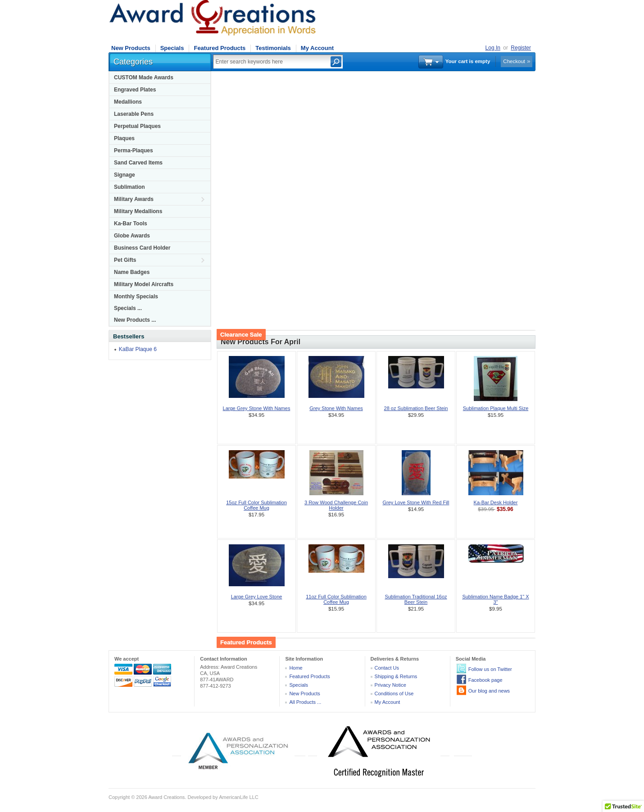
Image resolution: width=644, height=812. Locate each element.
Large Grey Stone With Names (257, 408)
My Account (317, 48)
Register (521, 48)
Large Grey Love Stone (257, 597)
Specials (172, 48)
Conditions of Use (394, 693)
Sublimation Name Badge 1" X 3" (495, 599)
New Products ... (135, 320)
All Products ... (305, 702)
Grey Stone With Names (336, 408)
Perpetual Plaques (137, 126)
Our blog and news (489, 691)
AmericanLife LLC (238, 797)
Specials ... (128, 308)
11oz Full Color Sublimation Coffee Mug (336, 599)
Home (296, 668)
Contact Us (387, 668)
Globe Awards (132, 236)
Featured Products (220, 48)
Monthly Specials (136, 297)
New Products (131, 48)
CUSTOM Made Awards (144, 78)
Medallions (128, 102)
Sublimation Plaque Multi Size (496, 408)
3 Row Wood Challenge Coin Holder (336, 505)
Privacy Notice (390, 685)
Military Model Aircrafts (144, 284)
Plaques (124, 138)
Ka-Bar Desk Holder (496, 502)
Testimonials (273, 48)
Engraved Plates (135, 90)
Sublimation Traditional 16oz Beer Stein (416, 599)
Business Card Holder (142, 248)
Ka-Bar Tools (131, 224)
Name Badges (132, 272)
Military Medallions (138, 211)
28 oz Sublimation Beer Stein (416, 408)
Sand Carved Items (138, 163)
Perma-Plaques (134, 151)
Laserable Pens (134, 114)
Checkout (514, 61)
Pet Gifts (125, 260)
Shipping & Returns (396, 676)
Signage (125, 175)
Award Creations (166, 797)
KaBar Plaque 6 (138, 349)
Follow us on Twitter (490, 669)
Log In (493, 48)
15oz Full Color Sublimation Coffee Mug (256, 505)
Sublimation (129, 187)
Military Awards (134, 199)
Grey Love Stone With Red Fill (416, 502)
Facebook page (485, 680)
